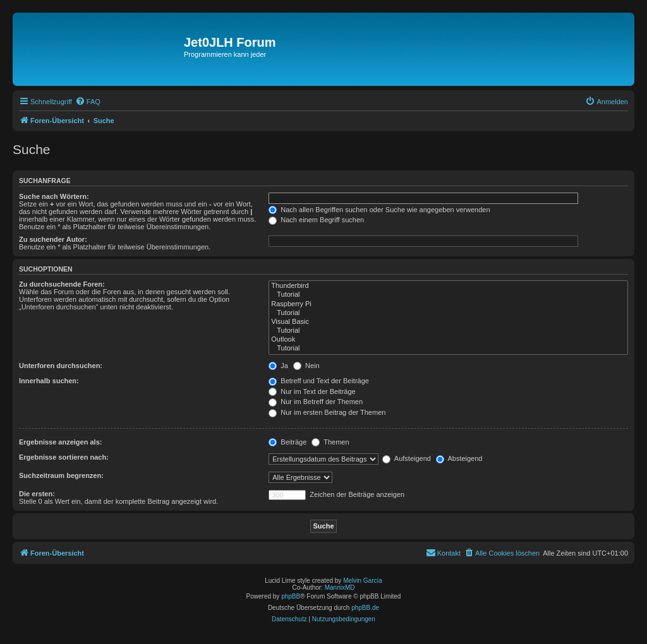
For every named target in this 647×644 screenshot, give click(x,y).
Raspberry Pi (448, 304)
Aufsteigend (407, 458)
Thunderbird (448, 286)
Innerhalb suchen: (49, 381)
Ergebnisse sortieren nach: (64, 457)
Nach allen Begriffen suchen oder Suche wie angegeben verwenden (379, 210)
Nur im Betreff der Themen (316, 402)
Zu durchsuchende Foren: (62, 284)
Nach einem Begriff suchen (316, 220)
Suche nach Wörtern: (54, 196)
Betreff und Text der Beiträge (319, 381)
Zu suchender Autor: (53, 239)
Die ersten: (37, 494)
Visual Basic (448, 322)
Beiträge (287, 442)
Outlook (448, 340)
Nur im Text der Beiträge (312, 391)
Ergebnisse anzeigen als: (60, 442)
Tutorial (448, 295)
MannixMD (340, 587)
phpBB (291, 596)
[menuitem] (88, 102)
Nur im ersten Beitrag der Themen (327, 412)
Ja (278, 366)
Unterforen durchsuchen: (61, 366)
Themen (330, 442)
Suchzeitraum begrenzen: (61, 475)
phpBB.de (365, 608)
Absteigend (459, 458)
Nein (306, 366)
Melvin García (363, 581)
